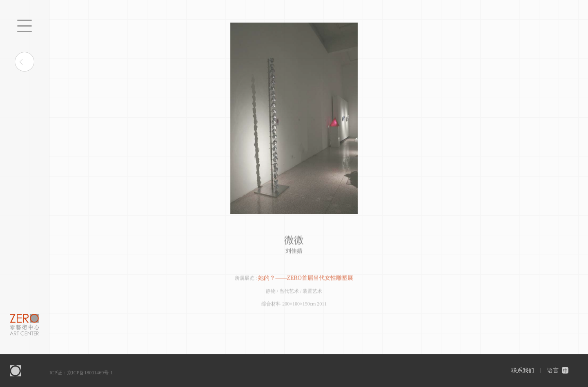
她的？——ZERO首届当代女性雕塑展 (306, 278)
